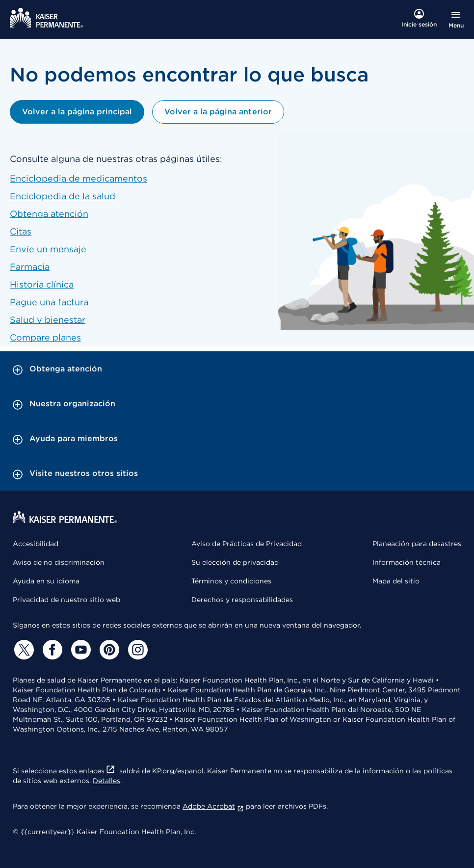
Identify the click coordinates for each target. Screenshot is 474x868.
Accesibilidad (36, 544)
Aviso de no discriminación (59, 562)
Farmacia (30, 267)
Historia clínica (42, 284)
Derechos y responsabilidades (242, 600)
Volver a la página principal (77, 112)
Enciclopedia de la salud (63, 196)
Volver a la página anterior (218, 112)
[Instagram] (136, 650)
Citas (21, 231)
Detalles (106, 781)
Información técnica (407, 562)
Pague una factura (49, 302)
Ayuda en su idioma (46, 581)
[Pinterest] (108, 650)
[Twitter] (23, 650)
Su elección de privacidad (235, 562)
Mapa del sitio (396, 581)
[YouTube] (79, 650)
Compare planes (45, 337)
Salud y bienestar (48, 320)
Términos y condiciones (231, 581)
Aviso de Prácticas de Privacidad (247, 544)
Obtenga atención (49, 214)
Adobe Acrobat (213, 806)
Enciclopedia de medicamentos (79, 178)
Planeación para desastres (417, 544)
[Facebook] (51, 650)
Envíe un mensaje (48, 249)
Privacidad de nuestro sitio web (66, 600)
